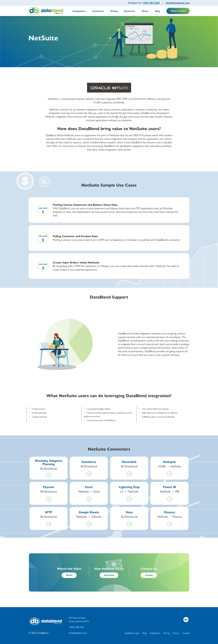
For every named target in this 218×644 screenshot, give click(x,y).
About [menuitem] (145, 11)
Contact (149, 575)
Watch (69, 575)
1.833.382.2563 (151, 3)
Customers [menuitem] (98, 11)
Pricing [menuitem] (114, 11)
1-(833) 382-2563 (76, 627)
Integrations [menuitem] (79, 11)
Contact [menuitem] (186, 633)
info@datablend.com (178, 3)
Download (109, 575)
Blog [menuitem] (157, 11)
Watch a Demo (178, 11)
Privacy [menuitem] (176, 633)
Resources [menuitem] (130, 11)
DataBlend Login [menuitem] (132, 633)
